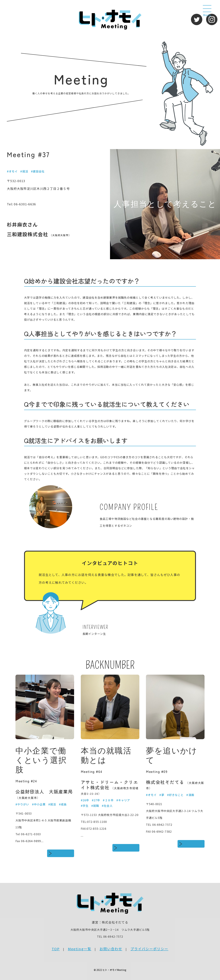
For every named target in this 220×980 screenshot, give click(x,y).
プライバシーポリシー (149, 949)
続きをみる (63, 853)
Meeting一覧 (80, 949)
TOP (56, 949)
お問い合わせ (111, 949)
